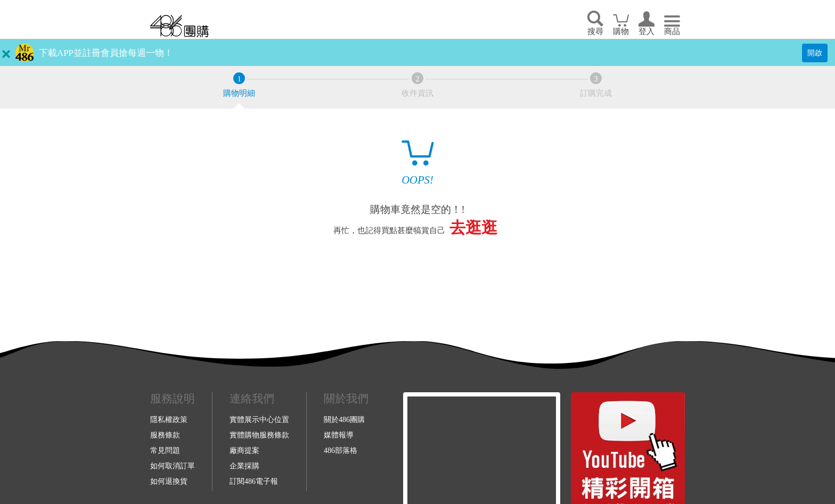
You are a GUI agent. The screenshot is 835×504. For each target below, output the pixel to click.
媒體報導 (339, 435)
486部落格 (341, 450)
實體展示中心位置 (259, 419)
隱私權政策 (169, 419)
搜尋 (595, 31)
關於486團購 (344, 419)
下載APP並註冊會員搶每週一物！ (106, 53)
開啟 (815, 53)
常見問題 (165, 450)
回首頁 (179, 26)
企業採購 (244, 466)
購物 (621, 31)
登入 (646, 31)
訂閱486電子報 (254, 481)
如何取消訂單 (173, 466)
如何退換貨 (169, 481)
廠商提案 (244, 450)
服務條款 (165, 435)
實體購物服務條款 (259, 435)
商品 (672, 31)
